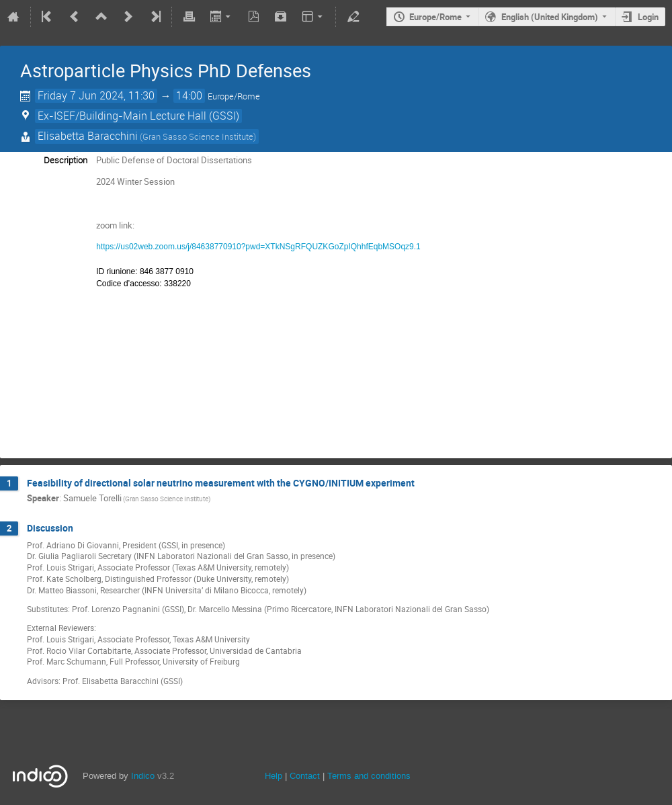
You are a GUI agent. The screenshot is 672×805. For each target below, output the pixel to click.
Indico (143, 776)
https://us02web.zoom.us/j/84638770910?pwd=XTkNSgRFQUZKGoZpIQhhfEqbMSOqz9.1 (258, 247)
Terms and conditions (369, 776)
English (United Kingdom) (550, 17)
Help (274, 776)
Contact (305, 776)
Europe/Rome (435, 17)
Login (648, 17)
